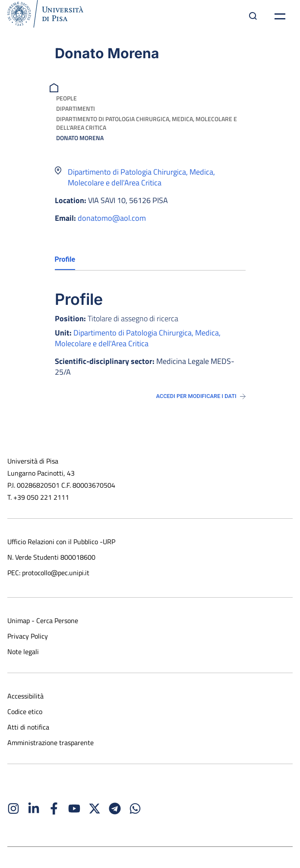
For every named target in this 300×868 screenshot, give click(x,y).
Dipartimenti (76, 108)
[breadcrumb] (55, 87)
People (66, 98)
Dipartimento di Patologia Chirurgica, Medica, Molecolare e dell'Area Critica (147, 123)
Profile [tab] (65, 259)
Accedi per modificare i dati (201, 396)
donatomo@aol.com (112, 218)
